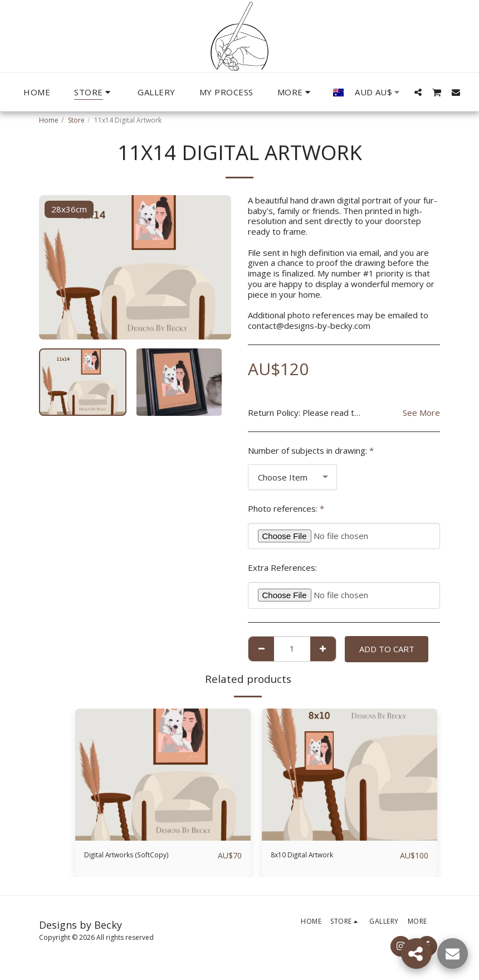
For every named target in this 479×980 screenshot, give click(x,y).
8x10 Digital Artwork (310, 856)
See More (421, 413)
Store (76, 120)
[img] (163, 774)
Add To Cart (387, 649)
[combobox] (292, 477)
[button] (418, 92)
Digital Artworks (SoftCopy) (136, 856)
